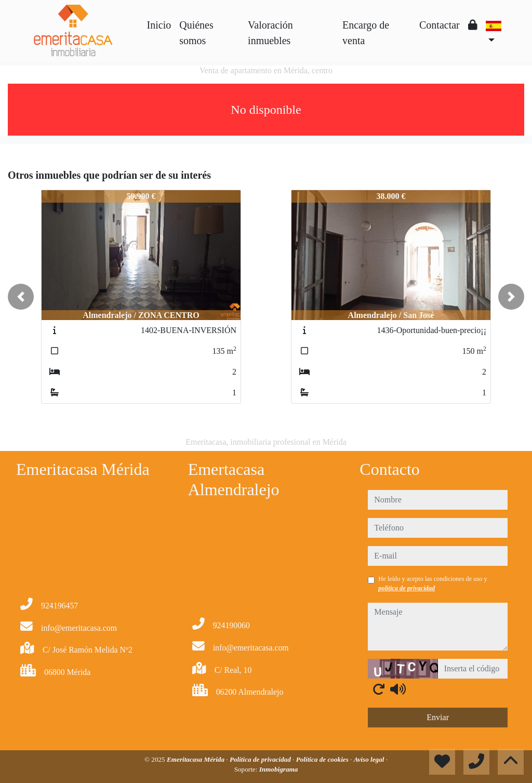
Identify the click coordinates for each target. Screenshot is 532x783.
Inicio (159, 25)
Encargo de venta (366, 33)
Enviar (438, 717)
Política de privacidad (261, 759)
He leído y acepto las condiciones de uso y (433, 583)
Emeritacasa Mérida (196, 759)
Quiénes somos (196, 33)
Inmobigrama (279, 769)
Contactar (440, 25)
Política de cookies (323, 759)
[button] (21, 297)
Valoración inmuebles (270, 33)
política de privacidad (407, 588)
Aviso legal (370, 759)
